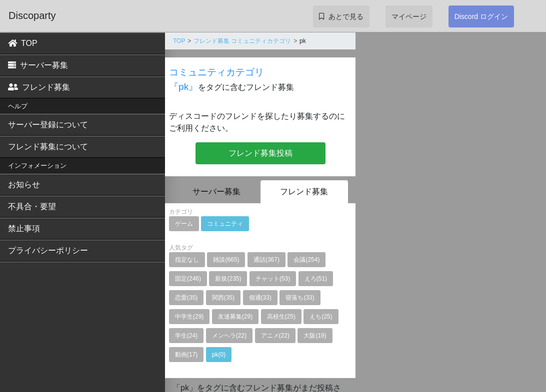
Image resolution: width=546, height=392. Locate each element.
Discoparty (32, 15)
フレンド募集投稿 (260, 153)
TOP (23, 43)
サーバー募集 (38, 65)
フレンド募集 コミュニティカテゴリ (242, 41)
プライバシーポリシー (48, 250)
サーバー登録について (48, 125)
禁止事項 (24, 228)
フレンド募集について (48, 147)
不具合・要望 (32, 206)
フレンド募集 (39, 87)
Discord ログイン (481, 16)
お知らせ (24, 185)
